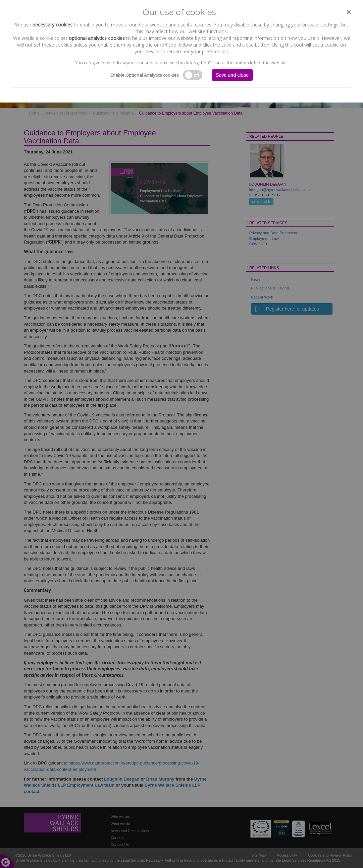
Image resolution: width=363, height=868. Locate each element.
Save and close (232, 75)
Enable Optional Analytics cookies (145, 75)
